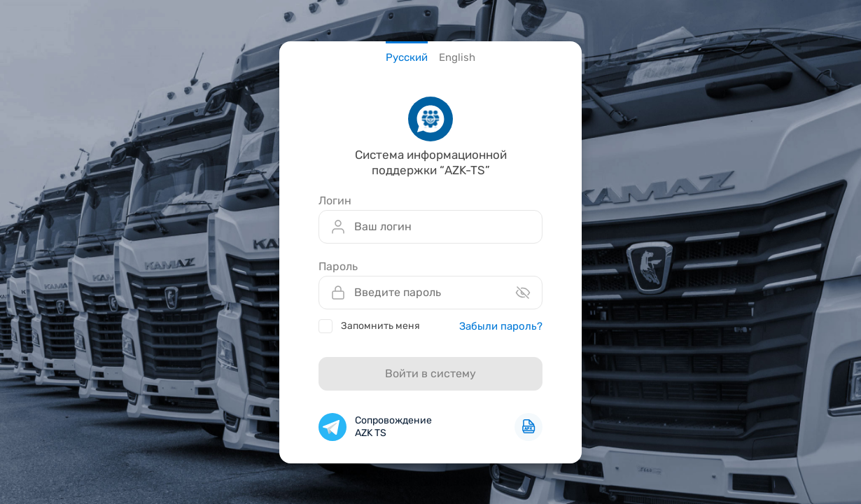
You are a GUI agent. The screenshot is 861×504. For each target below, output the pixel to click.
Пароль (338, 267)
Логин (335, 201)
